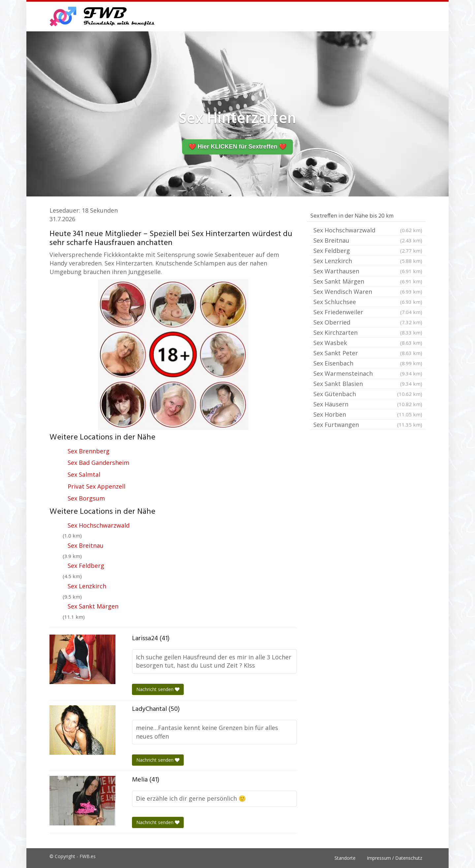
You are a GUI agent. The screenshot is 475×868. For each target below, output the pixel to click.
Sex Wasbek (368, 343)
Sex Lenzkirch (87, 586)
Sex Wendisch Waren (368, 292)
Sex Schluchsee (368, 302)
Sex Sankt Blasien (368, 384)
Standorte (345, 858)
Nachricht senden (158, 689)
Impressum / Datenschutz (395, 858)
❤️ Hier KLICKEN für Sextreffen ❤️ (237, 147)
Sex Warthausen (368, 271)
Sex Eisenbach (368, 363)
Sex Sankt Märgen (93, 606)
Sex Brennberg (89, 451)
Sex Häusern (368, 404)
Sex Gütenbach (368, 394)
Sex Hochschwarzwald (99, 525)
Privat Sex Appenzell (96, 486)
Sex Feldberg (86, 566)
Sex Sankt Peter (368, 353)
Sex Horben (368, 414)
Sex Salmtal (84, 474)
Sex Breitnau (86, 545)
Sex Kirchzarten (368, 332)
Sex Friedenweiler (368, 312)
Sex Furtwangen (368, 425)
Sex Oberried (368, 322)
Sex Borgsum (86, 498)
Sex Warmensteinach (368, 373)
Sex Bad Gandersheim (98, 463)
